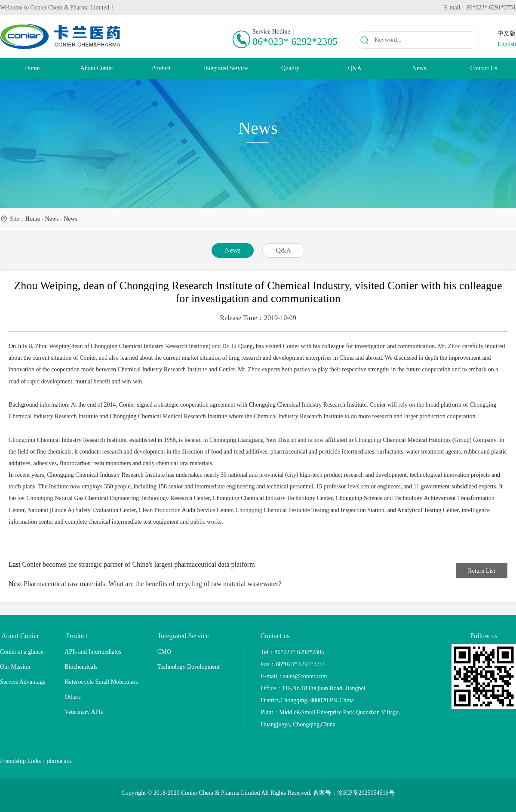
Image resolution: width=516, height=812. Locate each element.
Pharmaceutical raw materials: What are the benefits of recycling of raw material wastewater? (152, 584)
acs (68, 761)
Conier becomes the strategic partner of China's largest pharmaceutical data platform (139, 564)
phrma (55, 761)
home (33, 219)
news (52, 219)
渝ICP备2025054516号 (366, 793)
